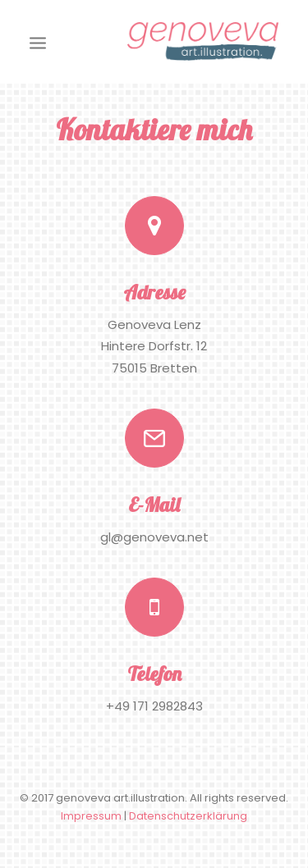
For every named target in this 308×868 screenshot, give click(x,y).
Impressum (91, 816)
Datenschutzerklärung (188, 816)
